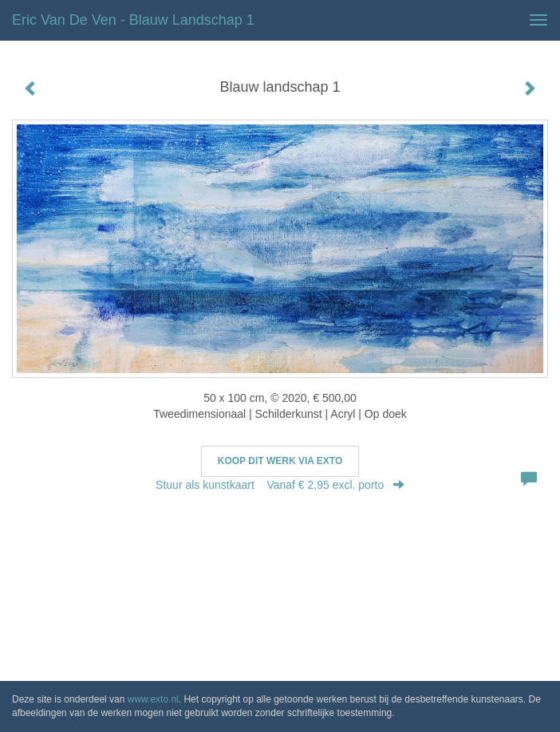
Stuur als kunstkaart (280, 485)
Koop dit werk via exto (280, 461)
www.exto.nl (153, 699)
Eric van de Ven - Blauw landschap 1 (133, 20)
